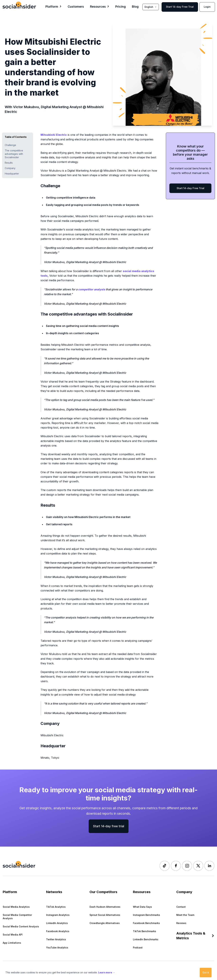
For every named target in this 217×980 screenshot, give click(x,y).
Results (9, 163)
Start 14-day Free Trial (180, 7)
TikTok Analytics (56, 907)
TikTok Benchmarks (145, 931)
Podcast (138, 947)
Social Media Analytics (16, 907)
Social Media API (13, 935)
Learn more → (107, 972)
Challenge (10, 145)
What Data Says (142, 907)
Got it (206, 972)
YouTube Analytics (57, 947)
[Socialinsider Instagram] (187, 866)
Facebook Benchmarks (146, 923)
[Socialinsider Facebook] (176, 866)
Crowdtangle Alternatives (105, 923)
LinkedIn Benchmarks (146, 939)
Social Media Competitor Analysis (17, 917)
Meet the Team (185, 915)
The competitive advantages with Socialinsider (14, 154)
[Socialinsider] (19, 5)
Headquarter (12, 174)
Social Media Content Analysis (21, 926)
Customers (76, 6)
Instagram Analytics (58, 915)
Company (10, 168)
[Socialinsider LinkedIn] (209, 866)
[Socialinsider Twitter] (198, 866)
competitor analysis (92, 289)
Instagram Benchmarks (146, 915)
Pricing (121, 6)
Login (207, 7)
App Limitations (12, 943)
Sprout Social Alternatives (105, 915)
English (151, 7)
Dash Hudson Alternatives (105, 907)
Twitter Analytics (56, 939)
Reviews (181, 923)
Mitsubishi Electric (54, 135)
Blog (135, 6)
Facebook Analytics (58, 931)
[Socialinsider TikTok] (165, 866)
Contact (181, 907)
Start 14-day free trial (109, 826)
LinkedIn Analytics (57, 923)
